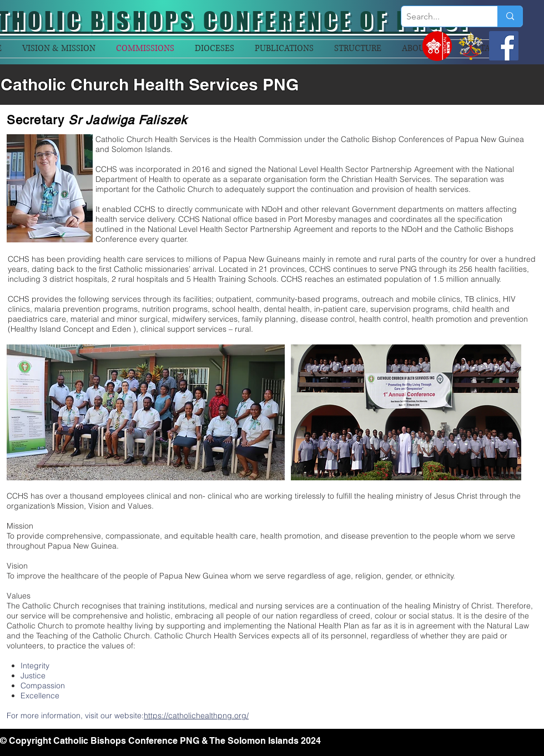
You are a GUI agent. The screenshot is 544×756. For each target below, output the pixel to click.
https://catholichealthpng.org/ (196, 716)
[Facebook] (504, 46)
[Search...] (440, 17)
